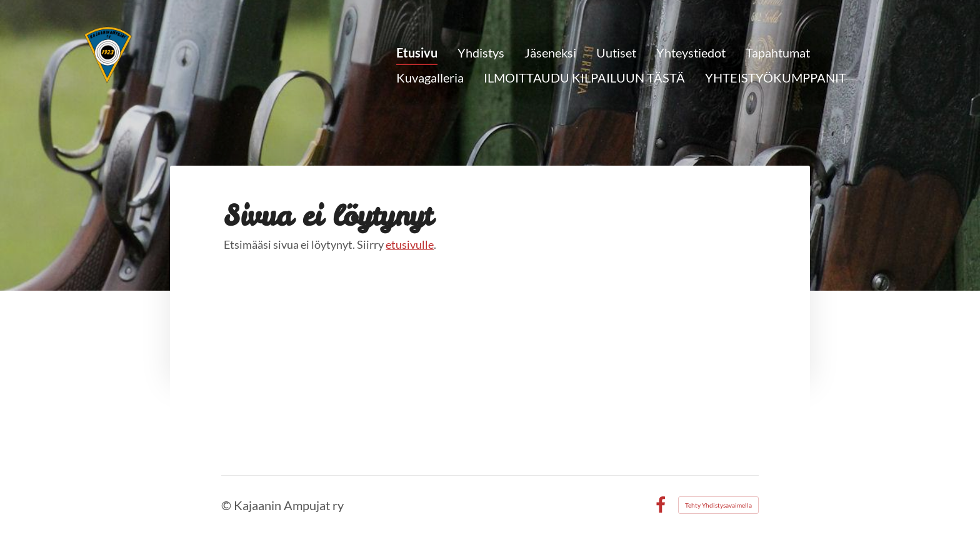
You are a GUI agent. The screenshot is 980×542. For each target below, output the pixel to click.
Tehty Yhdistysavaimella (718, 505)
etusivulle (410, 244)
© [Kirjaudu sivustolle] (227, 505)
